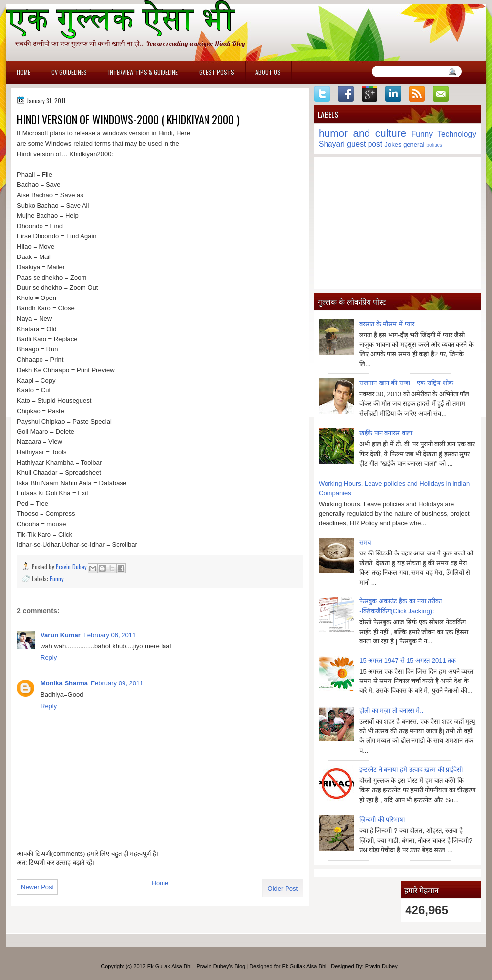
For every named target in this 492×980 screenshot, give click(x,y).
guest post (365, 144)
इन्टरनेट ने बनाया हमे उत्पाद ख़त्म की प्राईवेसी (411, 770)
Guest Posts (217, 72)
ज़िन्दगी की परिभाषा (382, 820)
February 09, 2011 (117, 683)
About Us (268, 72)
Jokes (393, 145)
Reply (49, 658)
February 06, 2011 (110, 635)
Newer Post (37, 887)
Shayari (332, 144)
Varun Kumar (61, 635)
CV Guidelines (69, 72)
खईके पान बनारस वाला (386, 433)
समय (365, 542)
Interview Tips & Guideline (143, 72)
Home (23, 72)
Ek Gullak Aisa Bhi (304, 966)
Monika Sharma (64, 683)
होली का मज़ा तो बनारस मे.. (391, 710)
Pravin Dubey (72, 567)
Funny (57, 578)
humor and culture (362, 133)
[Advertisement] (397, 223)
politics (434, 145)
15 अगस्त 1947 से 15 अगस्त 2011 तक (408, 660)
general (414, 145)
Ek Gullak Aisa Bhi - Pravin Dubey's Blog (196, 966)
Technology (457, 134)
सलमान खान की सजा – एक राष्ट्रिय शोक (406, 383)
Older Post (283, 888)
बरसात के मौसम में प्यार (387, 324)
